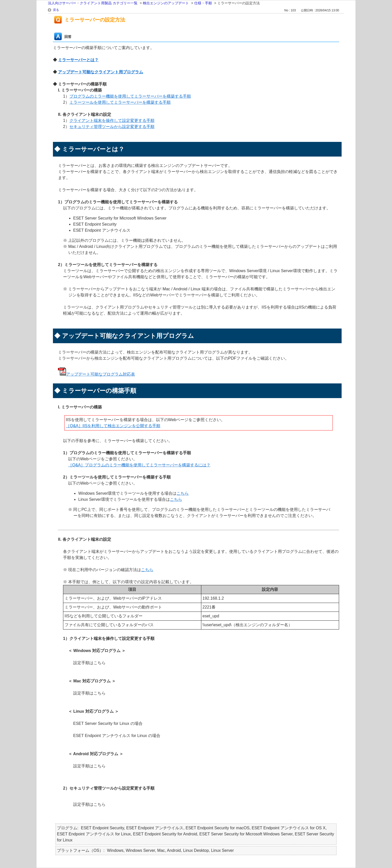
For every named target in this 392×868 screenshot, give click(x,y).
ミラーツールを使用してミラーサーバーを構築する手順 (120, 102)
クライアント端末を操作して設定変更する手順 (112, 121)
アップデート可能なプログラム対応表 (101, 374)
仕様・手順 (203, 3)
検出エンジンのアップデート (166, 3)
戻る (56, 10)
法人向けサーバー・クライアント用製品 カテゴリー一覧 (93, 3)
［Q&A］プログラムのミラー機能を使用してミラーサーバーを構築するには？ (139, 465)
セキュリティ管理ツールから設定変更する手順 (112, 127)
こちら (183, 493)
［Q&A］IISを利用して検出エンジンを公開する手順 (113, 426)
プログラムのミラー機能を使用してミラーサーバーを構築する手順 (130, 96)
